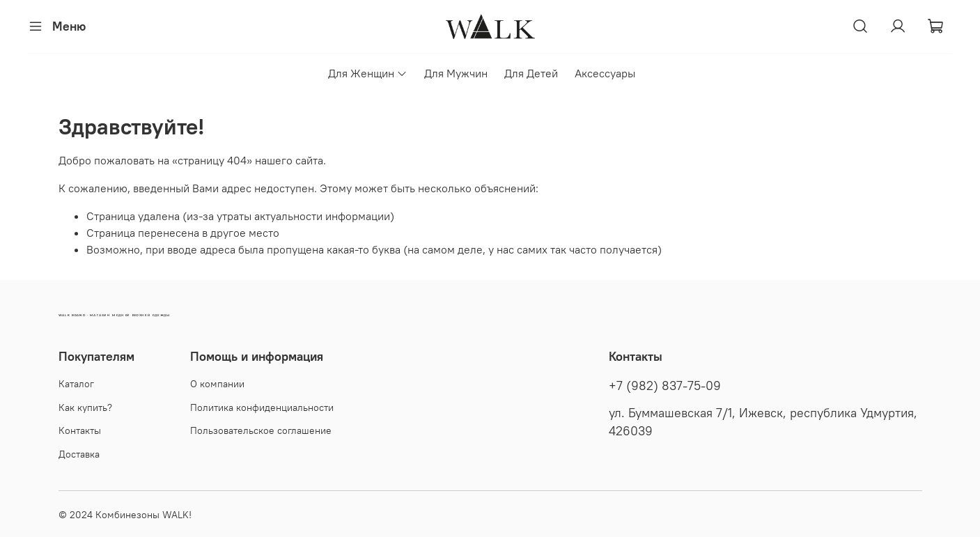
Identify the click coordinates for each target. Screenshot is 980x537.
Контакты (80, 430)
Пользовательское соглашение (261, 430)
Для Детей (531, 73)
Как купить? (85, 407)
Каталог (76, 384)
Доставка (79, 454)
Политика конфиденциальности (262, 407)
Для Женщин (368, 73)
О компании (217, 384)
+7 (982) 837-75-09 (665, 386)
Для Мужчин (456, 73)
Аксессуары (605, 73)
